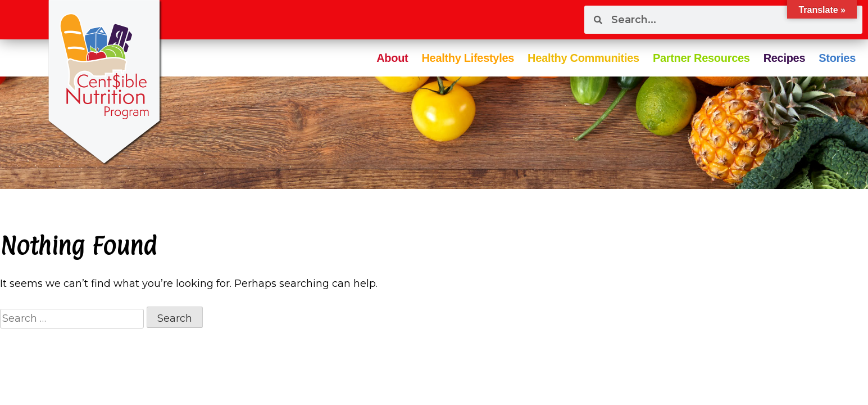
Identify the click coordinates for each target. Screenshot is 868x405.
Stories (837, 58)
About (392, 58)
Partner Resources (701, 58)
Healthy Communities (583, 58)
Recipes (785, 58)
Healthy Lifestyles (468, 58)
